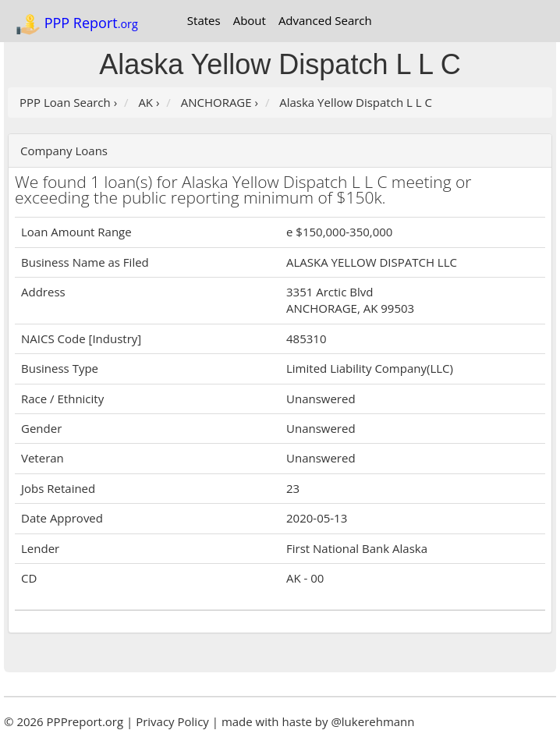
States (204, 20)
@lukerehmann (372, 721)
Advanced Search (325, 20)
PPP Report (77, 24)
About (250, 20)
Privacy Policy (172, 721)
